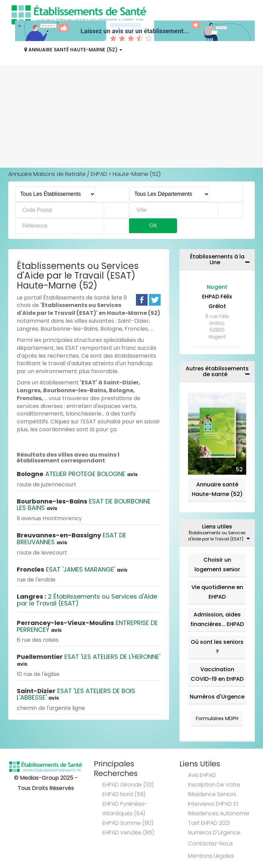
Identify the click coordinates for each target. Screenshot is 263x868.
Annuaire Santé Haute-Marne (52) (73, 50)
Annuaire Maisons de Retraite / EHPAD (58, 174)
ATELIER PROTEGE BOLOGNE (77, 474)
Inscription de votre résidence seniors (214, 789)
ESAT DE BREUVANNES (72, 539)
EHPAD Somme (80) (128, 823)
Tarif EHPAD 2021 (209, 823)
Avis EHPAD (202, 775)
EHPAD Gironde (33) (128, 785)
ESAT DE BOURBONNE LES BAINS (84, 505)
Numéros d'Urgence (217, 697)
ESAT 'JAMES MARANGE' (72, 569)
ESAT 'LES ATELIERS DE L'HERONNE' (89, 660)
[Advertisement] (131, 116)
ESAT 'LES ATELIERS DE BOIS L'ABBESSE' (76, 694)
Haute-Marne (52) (137, 174)
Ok (153, 225)
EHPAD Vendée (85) (128, 833)
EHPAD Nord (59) (124, 794)
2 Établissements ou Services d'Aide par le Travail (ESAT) (87, 600)
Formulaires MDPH (217, 718)
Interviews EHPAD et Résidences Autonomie (219, 809)
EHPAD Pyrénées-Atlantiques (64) (125, 809)
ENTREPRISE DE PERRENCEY (87, 626)
